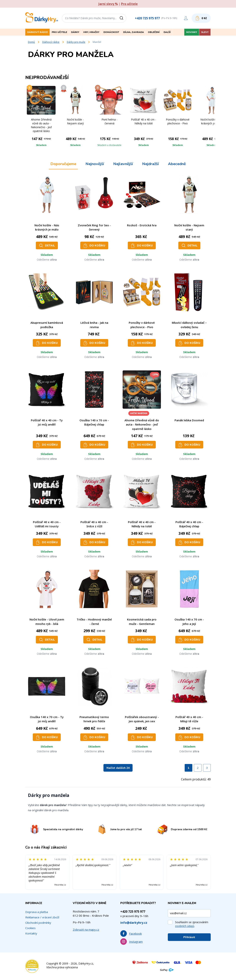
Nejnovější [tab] (95, 164)
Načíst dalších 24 (118, 768)
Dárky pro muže (76, 42)
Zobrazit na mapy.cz (86, 929)
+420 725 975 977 (147, 18)
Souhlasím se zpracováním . (192, 924)
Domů (31, 42)
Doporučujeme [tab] (63, 164)
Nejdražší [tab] (150, 164)
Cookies (30, 928)
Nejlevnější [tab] (123, 164)
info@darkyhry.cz (134, 923)
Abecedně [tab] (177, 164)
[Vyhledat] (123, 18)
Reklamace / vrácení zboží (42, 917)
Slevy (205, 32)
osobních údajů (185, 926)
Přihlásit (189, 937)
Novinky (192, 32)
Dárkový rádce (51, 42)
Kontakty (31, 933)
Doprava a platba (37, 912)
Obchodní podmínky (38, 923)
